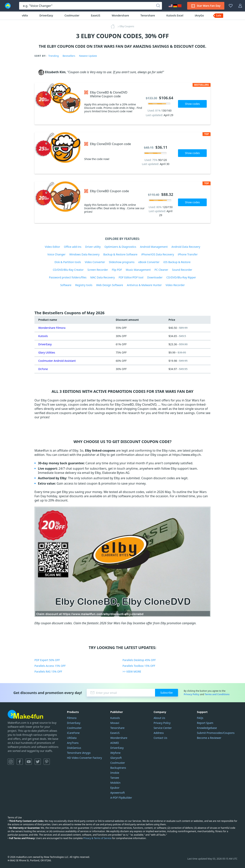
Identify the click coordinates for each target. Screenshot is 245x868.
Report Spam (205, 723)
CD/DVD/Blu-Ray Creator (68, 270)
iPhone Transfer (188, 254)
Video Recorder (175, 285)
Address (159, 733)
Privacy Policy (192, 694)
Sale (219, 15)
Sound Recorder (182, 270)
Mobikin (115, 783)
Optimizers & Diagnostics (120, 247)
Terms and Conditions (217, 694)
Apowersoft (117, 793)
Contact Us (160, 738)
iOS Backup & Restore (177, 262)
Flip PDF (117, 270)
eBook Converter (149, 262)
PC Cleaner (161, 270)
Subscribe (167, 693)
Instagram (11, 762)
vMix (25, 15)
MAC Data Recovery (103, 277)
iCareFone (73, 733)
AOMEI (115, 743)
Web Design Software (110, 285)
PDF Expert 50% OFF (47, 660)
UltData (72, 738)
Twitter (38, 762)
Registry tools (84, 285)
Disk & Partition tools (68, 262)
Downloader (155, 277)
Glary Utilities (47, 352)
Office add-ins (73, 247)
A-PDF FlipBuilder (121, 798)
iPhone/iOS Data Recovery (158, 254)
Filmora (72, 718)
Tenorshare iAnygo (79, 753)
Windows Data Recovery (84, 254)
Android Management (154, 247)
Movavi (115, 723)
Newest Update (88, 56)
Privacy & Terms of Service (97, 838)
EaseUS (96, 15)
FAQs (200, 718)
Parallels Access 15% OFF (50, 666)
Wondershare (120, 15)
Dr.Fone (43, 369)
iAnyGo (199, 15)
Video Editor (52, 247)
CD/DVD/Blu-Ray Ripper (181, 277)
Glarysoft (116, 758)
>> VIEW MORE (132, 672)
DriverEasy (46, 15)
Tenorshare (148, 15)
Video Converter (95, 262)
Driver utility (93, 247)
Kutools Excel (175, 15)
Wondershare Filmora (52, 328)
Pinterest (47, 762)
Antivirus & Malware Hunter (144, 285)
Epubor (115, 788)
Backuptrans (118, 768)
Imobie (115, 773)
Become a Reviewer (209, 738)
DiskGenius (74, 748)
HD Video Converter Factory (84, 758)
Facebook (20, 762)
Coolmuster (72, 15)
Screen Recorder (98, 270)
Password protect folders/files (68, 277)
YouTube (29, 762)
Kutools (43, 336)
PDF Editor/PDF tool (131, 277)
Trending (53, 56)
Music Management (138, 270)
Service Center (163, 728)
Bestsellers (69, 56)
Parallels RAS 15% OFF (48, 672)
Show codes (192, 104)
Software (66, 285)
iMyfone (115, 753)
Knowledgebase (207, 728)
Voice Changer (57, 254)
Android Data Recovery (186, 247)
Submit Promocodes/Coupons (216, 733)
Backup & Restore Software (120, 254)
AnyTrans (73, 743)
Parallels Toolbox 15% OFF (139, 666)
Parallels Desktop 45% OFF (139, 660)
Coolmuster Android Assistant (57, 361)
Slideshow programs (122, 262)
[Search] (158, 6)
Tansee (115, 778)
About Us (159, 718)
